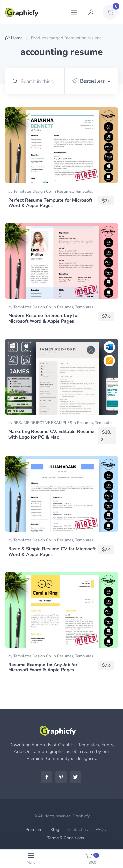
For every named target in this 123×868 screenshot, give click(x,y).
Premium (34, 830)
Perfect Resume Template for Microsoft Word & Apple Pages (50, 203)
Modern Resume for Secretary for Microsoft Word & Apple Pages (44, 318)
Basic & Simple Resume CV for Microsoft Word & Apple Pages (52, 552)
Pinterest (61, 777)
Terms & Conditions (65, 838)
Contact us (77, 830)
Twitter (75, 777)
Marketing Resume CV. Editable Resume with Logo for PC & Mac (51, 434)
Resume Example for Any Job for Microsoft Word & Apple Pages (43, 667)
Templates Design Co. (33, 191)
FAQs (101, 830)
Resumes (65, 191)
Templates (84, 191)
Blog (55, 830)
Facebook (47, 777)
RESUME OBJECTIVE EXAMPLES (43, 423)
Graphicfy (81, 816)
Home (17, 38)
